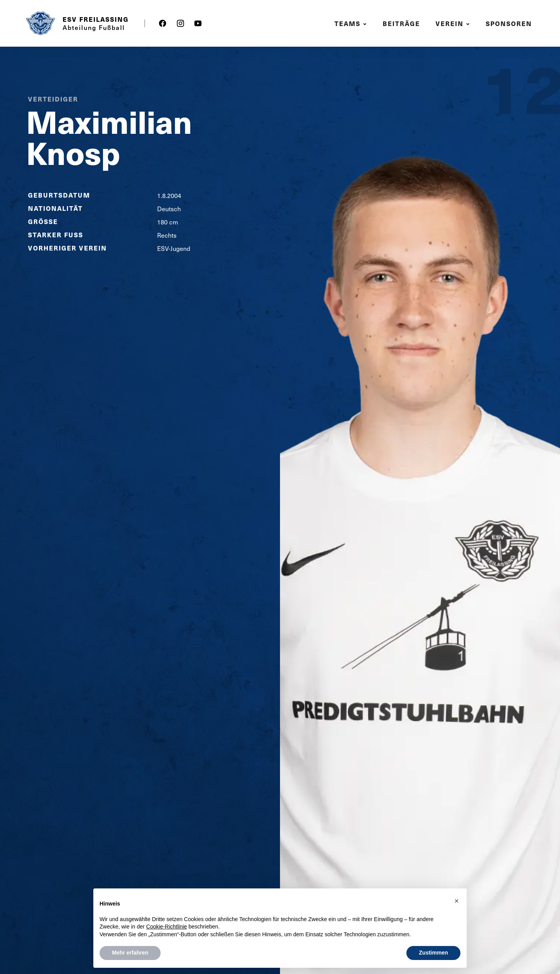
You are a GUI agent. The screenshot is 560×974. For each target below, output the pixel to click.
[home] (40, 23)
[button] (352, 24)
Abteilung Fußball (94, 27)
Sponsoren (509, 24)
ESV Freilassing (96, 19)
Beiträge (401, 24)
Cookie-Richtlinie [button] (167, 927)
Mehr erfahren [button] (130, 953)
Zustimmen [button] (433, 953)
